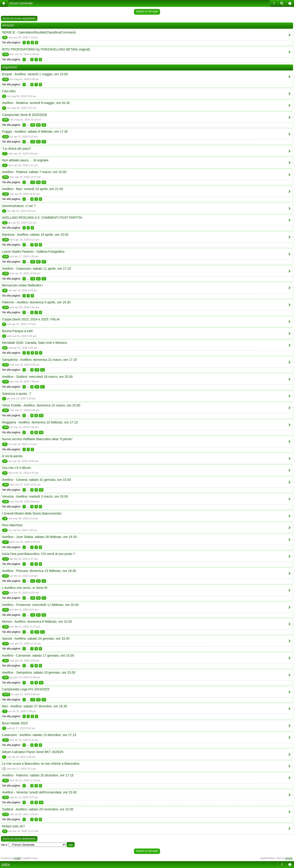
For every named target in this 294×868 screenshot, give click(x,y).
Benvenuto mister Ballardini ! (23, 285)
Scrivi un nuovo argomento (19, 18)
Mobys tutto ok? (13, 826)
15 (44, 182)
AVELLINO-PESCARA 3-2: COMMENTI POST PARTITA (42, 218)
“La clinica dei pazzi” (17, 148)
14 (38, 182)
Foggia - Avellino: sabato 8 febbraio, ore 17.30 (35, 132)
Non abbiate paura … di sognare (25, 160)
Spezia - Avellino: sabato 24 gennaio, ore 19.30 (36, 638)
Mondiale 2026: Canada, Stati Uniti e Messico (35, 343)
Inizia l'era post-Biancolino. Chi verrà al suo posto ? (39, 554)
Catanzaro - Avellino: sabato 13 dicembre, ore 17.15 (39, 735)
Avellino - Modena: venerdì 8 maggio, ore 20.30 (36, 103)
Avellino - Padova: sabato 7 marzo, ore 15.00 (34, 172)
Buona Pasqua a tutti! (17, 331)
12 (44, 142)
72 (33, 700)
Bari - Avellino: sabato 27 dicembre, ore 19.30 (35, 706)
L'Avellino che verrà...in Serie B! (25, 588)
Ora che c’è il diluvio (16, 468)
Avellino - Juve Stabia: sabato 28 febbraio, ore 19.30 (39, 537)
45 (44, 125)
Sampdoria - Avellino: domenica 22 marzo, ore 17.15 (40, 360)
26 (38, 598)
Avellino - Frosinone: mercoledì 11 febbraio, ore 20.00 (40, 605)
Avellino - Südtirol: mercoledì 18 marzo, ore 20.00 (37, 377)
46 (38, 262)
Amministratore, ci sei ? (19, 206)
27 (44, 598)
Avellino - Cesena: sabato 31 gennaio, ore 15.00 (36, 480)
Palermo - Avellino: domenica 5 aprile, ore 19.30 (36, 302)
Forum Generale (21, 3)
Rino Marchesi (12, 525)
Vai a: (4, 845)
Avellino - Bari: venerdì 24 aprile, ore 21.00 (33, 189)
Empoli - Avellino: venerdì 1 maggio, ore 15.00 (35, 74)
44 (38, 125)
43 (33, 125)
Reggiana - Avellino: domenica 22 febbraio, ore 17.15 (40, 422)
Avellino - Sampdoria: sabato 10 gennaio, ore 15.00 (39, 672)
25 (33, 598)
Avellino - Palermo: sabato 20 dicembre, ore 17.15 (38, 775)
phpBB (17, 858)
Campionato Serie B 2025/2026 (24, 115)
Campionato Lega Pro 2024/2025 (26, 689)
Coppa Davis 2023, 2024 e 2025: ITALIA (31, 319)
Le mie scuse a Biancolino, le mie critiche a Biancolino (41, 764)
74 (44, 700)
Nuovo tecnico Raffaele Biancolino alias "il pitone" (37, 439)
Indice (6, 864)
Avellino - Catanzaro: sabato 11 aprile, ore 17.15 (37, 269)
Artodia (289, 858)
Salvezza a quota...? (17, 394)
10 (33, 142)
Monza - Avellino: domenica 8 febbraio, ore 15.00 (37, 622)
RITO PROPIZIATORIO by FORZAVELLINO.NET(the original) (46, 49)
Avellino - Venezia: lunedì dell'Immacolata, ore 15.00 (39, 792)
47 (44, 262)
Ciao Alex (9, 91)
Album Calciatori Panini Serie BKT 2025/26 (33, 752)
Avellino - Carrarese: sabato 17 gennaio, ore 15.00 (38, 655)
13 (33, 182)
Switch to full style (147, 11)
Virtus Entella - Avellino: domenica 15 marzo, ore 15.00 (41, 405)
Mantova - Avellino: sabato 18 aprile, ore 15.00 (35, 235)
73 (38, 700)
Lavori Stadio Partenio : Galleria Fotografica (33, 252)
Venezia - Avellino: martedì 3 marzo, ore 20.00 (35, 496)
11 (38, 142)
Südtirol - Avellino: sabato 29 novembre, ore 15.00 (38, 809)
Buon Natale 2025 (15, 723)
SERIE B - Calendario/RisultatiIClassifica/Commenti (39, 32)
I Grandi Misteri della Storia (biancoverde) (32, 513)
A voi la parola (12, 456)
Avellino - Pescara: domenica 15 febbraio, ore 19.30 (39, 571)
